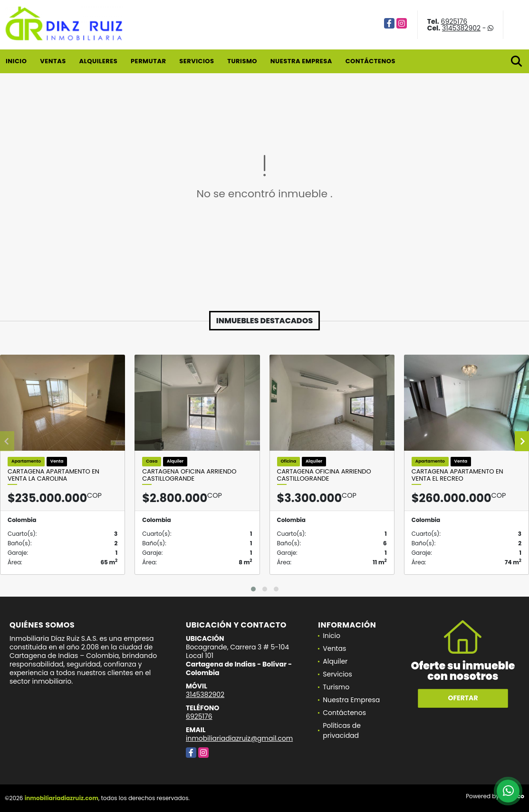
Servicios (197, 61)
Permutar (148, 61)
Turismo (242, 61)
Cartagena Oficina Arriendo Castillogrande (189, 475)
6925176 (454, 21)
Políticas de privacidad (342, 730)
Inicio (16, 61)
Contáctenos (370, 61)
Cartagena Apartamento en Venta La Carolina (53, 475)
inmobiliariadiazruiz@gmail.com (239, 738)
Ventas (53, 61)
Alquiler (335, 661)
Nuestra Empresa (301, 61)
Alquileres (98, 61)
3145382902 (461, 28)
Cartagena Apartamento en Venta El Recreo (457, 475)
